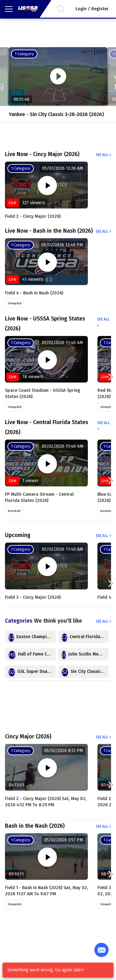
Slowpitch (15, 303)
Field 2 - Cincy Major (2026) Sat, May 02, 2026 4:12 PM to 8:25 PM (46, 802)
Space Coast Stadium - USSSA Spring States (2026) (43, 394)
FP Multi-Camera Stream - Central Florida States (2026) (39, 497)
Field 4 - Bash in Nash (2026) (34, 293)
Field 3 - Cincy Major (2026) (33, 597)
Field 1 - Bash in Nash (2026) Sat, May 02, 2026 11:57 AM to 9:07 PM (46, 891)
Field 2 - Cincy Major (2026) (33, 216)
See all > (103, 155)
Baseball (14, 511)
